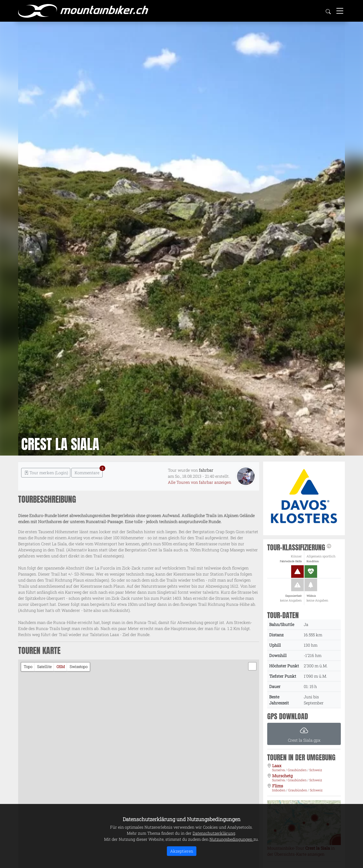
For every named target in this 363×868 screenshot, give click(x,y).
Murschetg (282, 776)
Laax (277, 766)
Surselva (279, 770)
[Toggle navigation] (340, 11)
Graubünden (297, 770)
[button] (252, 666)
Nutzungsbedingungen (231, 839)
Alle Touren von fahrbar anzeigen (200, 482)
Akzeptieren (182, 851)
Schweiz (316, 770)
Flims (278, 786)
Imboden (279, 790)
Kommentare (89, 472)
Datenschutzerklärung (214, 833)
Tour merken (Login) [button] (46, 473)
